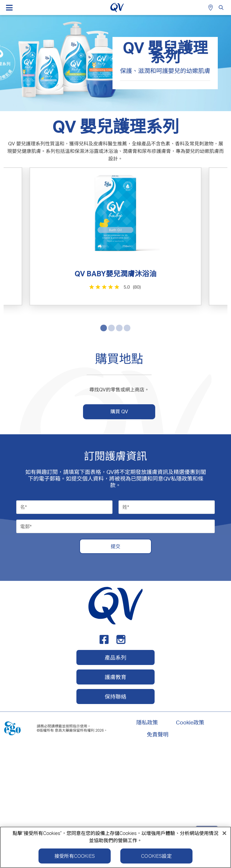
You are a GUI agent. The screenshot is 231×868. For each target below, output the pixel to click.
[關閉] (224, 833)
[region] (115, 847)
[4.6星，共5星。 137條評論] (60, 432)
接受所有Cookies (75, 856)
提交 (115, 666)
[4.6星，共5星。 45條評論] (172, 436)
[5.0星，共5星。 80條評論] (60, 287)
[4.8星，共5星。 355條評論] (172, 291)
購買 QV (119, 532)
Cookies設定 (156, 856)
